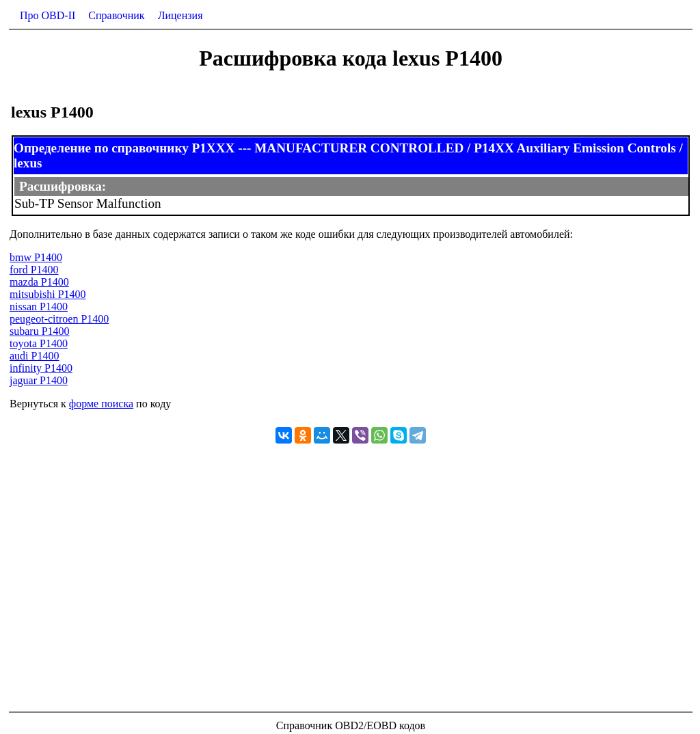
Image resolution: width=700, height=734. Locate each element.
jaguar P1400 (39, 380)
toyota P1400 (39, 343)
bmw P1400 (36, 257)
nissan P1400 (39, 307)
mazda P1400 (39, 282)
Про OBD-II (48, 15)
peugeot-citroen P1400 (59, 319)
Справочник (116, 15)
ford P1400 (34, 270)
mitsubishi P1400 (48, 294)
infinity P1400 (41, 368)
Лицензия (180, 15)
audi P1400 (34, 356)
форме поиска (101, 404)
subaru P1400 (40, 331)
